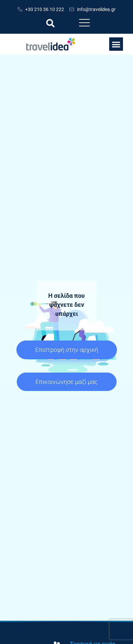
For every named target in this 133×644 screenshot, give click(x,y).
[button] (50, 23)
